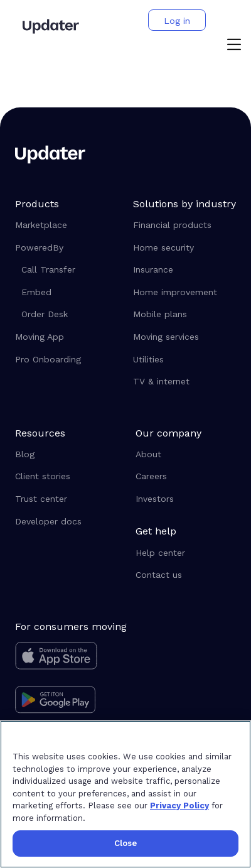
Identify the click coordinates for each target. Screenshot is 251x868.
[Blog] (65, 455)
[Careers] (186, 477)
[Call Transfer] (68, 270)
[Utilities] (184, 360)
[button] (234, 46)
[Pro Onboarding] (65, 360)
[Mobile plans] (184, 315)
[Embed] (68, 293)
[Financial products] (184, 225)
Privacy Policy (179, 806)
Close (126, 843)
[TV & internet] (184, 382)
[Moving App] (65, 337)
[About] (186, 455)
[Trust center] (65, 499)
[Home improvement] (184, 293)
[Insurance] (184, 270)
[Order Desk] (68, 315)
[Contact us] (186, 575)
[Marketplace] (65, 225)
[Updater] (51, 26)
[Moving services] (184, 337)
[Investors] (186, 499)
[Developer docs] (65, 522)
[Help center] (186, 553)
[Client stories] (65, 477)
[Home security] (184, 248)
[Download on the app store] (71, 659)
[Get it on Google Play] (71, 702)
